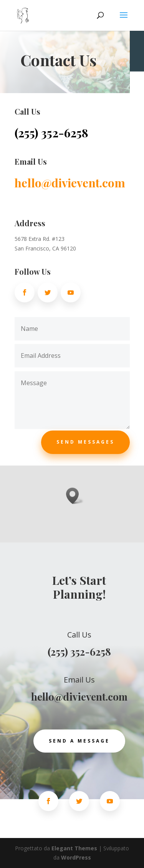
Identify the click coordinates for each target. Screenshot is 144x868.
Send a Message (79, 741)
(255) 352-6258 (51, 133)
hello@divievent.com (70, 183)
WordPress (76, 857)
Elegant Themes (74, 848)
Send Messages (85, 442)
